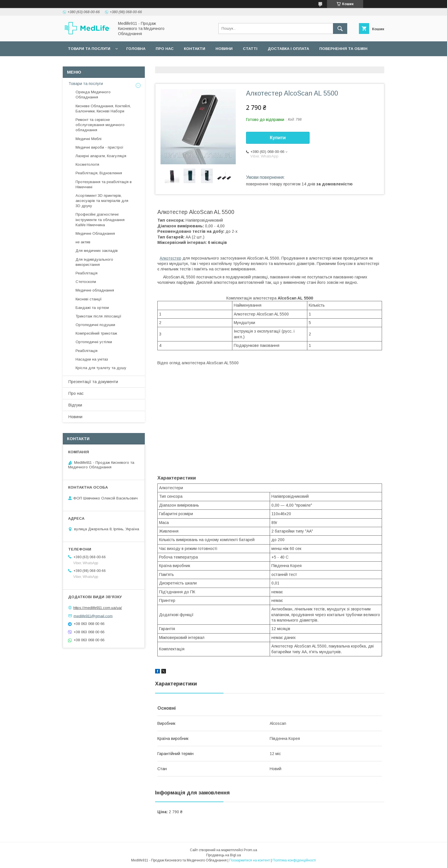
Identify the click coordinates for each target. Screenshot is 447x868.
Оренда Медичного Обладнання (93, 95)
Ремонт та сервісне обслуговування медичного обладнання (100, 125)
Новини (224, 49)
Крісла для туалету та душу (101, 368)
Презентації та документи (93, 382)
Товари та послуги (89, 49)
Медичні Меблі (89, 139)
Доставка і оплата (288, 49)
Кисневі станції (89, 299)
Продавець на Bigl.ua (223, 855)
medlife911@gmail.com (93, 616)
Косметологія (87, 164)
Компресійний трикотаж (96, 333)
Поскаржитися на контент (250, 860)
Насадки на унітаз (92, 359)
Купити (278, 138)
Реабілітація (87, 273)
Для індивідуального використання (94, 262)
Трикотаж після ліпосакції (98, 316)
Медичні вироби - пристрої (99, 147)
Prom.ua (250, 850)
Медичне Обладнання (95, 233)
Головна (136, 49)
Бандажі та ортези (92, 308)
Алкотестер (170, 258)
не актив (83, 242)
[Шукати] (340, 29)
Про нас (165, 49)
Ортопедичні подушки (95, 325)
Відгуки (75, 405)
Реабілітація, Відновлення (99, 173)
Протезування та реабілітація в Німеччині (104, 184)
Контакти (195, 49)
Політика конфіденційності (294, 860)
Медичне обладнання (95, 290)
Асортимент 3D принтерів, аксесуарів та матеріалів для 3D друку (102, 201)
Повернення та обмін (343, 49)
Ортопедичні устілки (94, 342)
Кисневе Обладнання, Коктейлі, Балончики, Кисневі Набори (103, 109)
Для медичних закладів (97, 251)
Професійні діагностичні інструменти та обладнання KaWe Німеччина (100, 219)
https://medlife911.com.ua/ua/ (98, 608)
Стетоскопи (86, 282)
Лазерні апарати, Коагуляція (101, 156)
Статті (250, 49)
